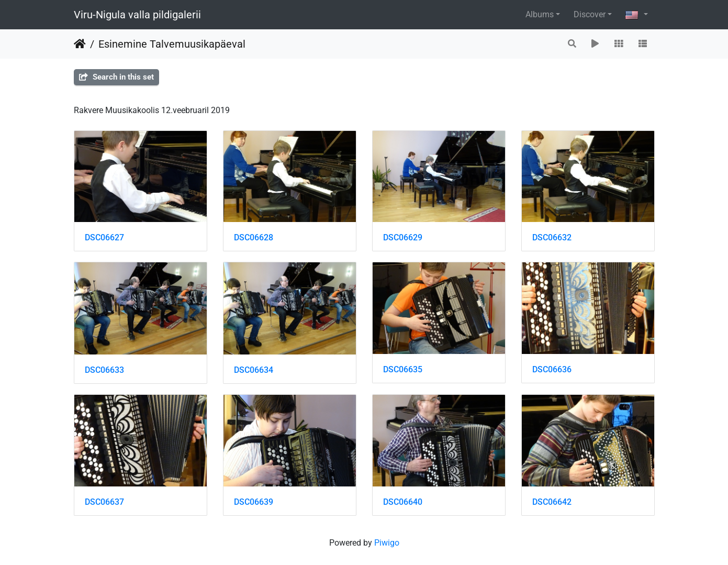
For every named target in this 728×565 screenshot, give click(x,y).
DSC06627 (104, 237)
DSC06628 (254, 237)
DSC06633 (104, 370)
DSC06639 (254, 502)
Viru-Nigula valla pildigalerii (137, 15)
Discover (590, 14)
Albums (540, 14)
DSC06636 (552, 369)
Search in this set (116, 77)
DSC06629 (403, 237)
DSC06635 (403, 369)
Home (80, 44)
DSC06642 (552, 502)
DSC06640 (403, 502)
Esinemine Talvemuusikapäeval (172, 44)
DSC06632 (552, 237)
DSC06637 (104, 502)
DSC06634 (254, 370)
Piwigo (387, 543)
